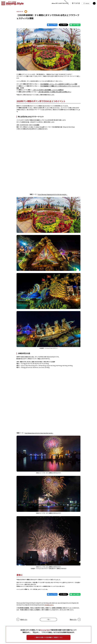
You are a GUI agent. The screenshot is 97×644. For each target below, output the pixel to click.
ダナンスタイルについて (60, 3)
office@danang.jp (49, 605)
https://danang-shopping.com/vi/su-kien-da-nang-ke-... (53, 194)
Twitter (75, 3)
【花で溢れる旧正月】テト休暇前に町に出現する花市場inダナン (55, 92)
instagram (73, 3)
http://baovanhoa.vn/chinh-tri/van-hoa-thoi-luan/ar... (39, 433)
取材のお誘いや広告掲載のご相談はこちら (49, 637)
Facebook (77, 3)
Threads (79, 3)
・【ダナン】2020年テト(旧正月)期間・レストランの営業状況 (48, 90)
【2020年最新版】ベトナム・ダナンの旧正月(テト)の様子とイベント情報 (59, 84)
